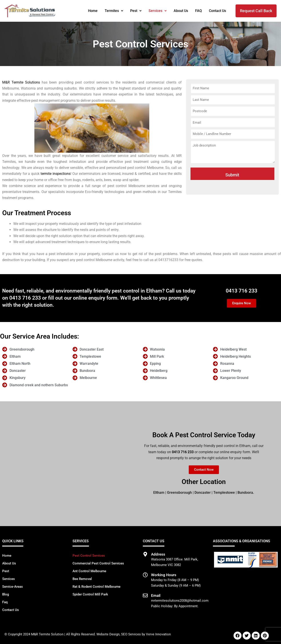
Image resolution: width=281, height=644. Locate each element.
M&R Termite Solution (47, 634)
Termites (114, 11)
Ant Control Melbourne (89, 571)
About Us (181, 11)
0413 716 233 (25, 298)
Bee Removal (82, 579)
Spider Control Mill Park (90, 594)
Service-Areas (13, 587)
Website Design (108, 634)
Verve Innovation (158, 634)
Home (93, 11)
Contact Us (217, 11)
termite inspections (56, 174)
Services (158, 11)
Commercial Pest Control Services (98, 563)
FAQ (198, 11)
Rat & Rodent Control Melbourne (96, 587)
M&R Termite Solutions (21, 82)
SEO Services (131, 634)
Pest (136, 11)
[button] (114, 11)
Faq (5, 602)
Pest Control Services (89, 556)
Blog (6, 594)
